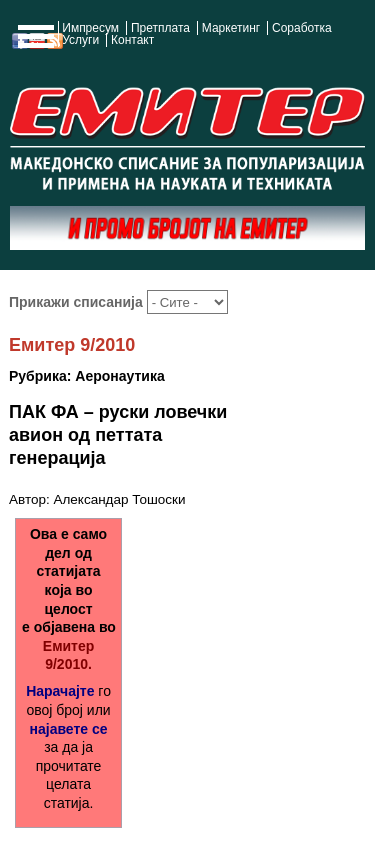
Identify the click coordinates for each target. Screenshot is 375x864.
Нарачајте (60, 691)
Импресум (90, 28)
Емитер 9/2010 (72, 345)
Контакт (132, 40)
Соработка (302, 28)
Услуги (80, 40)
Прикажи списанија (78, 302)
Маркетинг (231, 28)
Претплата (160, 28)
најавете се (69, 729)
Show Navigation (33, 42)
